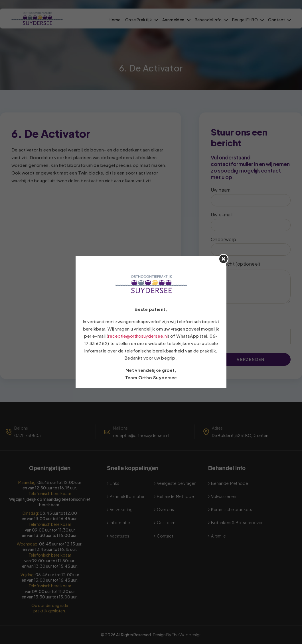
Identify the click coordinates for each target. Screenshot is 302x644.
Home (115, 20)
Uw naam (251, 197)
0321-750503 (28, 435)
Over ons (165, 509)
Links (114, 483)
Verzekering (121, 509)
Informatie (120, 522)
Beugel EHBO (245, 20)
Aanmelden (173, 20)
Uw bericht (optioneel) (251, 282)
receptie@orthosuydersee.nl (141, 435)
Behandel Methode (175, 496)
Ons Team (166, 522)
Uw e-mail (251, 221)
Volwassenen (224, 496)
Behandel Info (208, 20)
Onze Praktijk (139, 20)
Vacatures (119, 536)
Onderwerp (251, 246)
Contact (276, 20)
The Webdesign (187, 635)
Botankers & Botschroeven (237, 522)
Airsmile (218, 536)
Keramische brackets (232, 509)
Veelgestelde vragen (177, 483)
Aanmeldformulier (127, 496)
